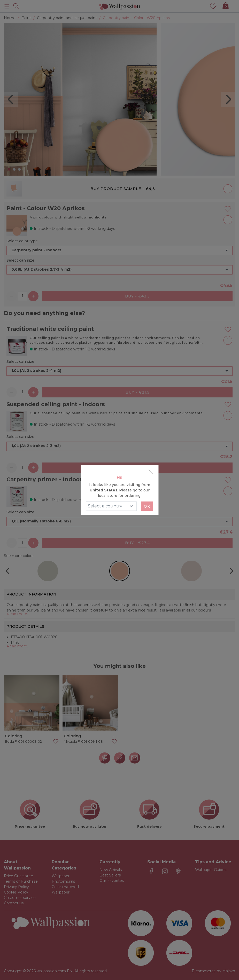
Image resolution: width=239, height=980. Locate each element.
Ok (147, 506)
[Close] (151, 472)
